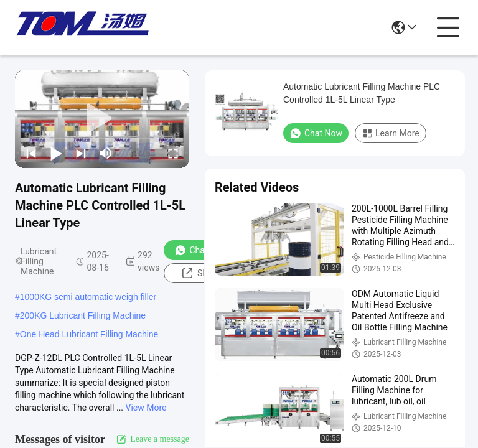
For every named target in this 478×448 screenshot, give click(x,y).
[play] (102, 119)
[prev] (31, 153)
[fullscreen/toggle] (173, 153)
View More (146, 408)
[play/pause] (56, 153)
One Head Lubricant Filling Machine (89, 334)
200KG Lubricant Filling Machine (83, 315)
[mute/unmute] (106, 153)
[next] (81, 153)
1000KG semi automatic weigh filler (88, 297)
